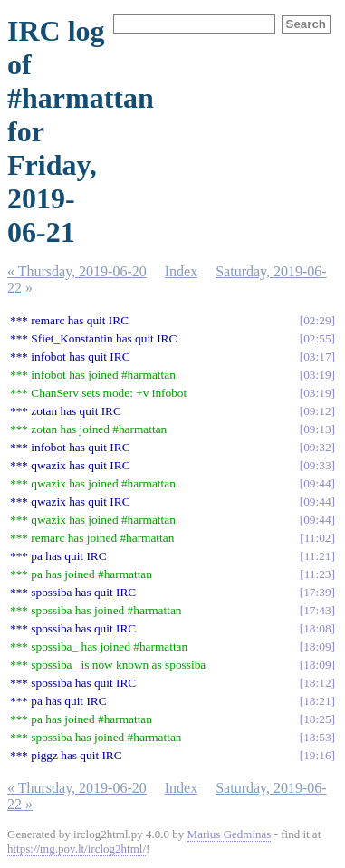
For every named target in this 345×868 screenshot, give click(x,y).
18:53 (317, 737)
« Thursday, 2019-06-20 (77, 271)
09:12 (317, 411)
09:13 (317, 429)
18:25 (317, 719)
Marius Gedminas (230, 834)
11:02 (318, 538)
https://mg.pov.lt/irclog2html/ (77, 849)
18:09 (317, 646)
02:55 (317, 338)
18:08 (317, 628)
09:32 (317, 447)
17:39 (317, 592)
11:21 (318, 556)
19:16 (317, 755)
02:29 (317, 320)
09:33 (317, 465)
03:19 (317, 375)
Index (181, 271)
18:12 (317, 683)
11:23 (318, 574)
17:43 (317, 610)
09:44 (317, 483)
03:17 (317, 357)
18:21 (317, 701)
